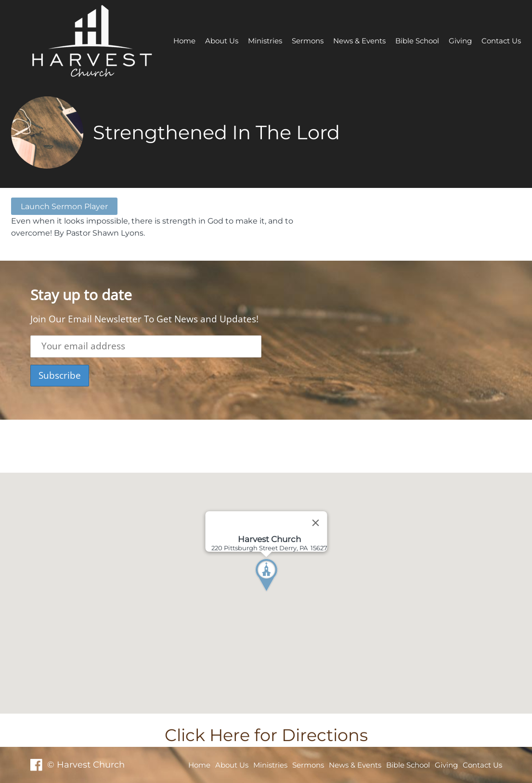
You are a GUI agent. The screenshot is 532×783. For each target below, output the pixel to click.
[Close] (315, 523)
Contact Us (501, 41)
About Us (222, 41)
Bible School (417, 41)
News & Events (359, 41)
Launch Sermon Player (64, 206)
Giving (460, 41)
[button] (284, 593)
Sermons (308, 41)
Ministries (265, 41)
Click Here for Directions (266, 735)
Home (184, 41)
